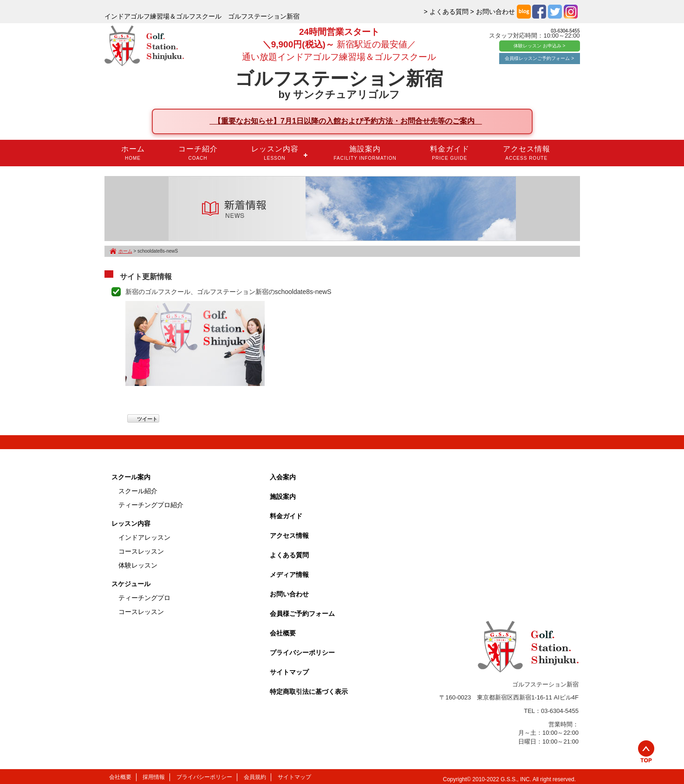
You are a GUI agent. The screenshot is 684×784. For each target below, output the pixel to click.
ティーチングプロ (144, 598)
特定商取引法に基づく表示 (309, 692)
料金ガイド (450, 153)
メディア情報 (289, 575)
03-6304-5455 (565, 31)
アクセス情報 (527, 153)
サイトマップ (289, 672)
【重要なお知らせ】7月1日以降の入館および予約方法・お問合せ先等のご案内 (346, 121)
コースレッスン (141, 551)
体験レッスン (138, 565)
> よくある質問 (446, 12)
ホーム (133, 153)
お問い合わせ (289, 594)
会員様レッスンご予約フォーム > (539, 58)
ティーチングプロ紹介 (151, 505)
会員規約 (255, 777)
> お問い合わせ (493, 12)
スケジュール (131, 584)
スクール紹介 (138, 491)
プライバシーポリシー (302, 653)
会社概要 (283, 633)
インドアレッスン (144, 537)
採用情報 (154, 777)
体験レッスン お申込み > (539, 46)
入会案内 (283, 477)
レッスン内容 (275, 153)
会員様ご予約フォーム (302, 614)
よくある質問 (289, 555)
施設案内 (365, 153)
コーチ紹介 (198, 153)
